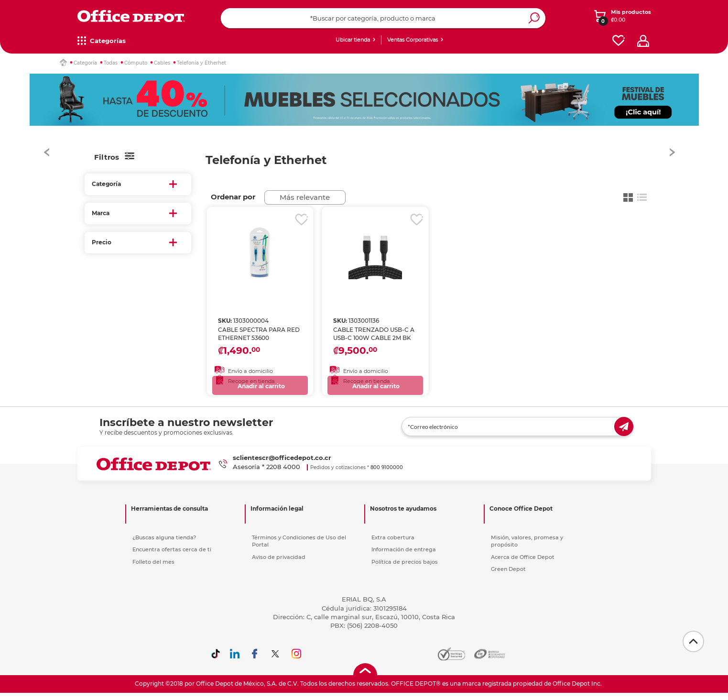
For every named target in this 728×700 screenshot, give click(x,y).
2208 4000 (283, 471)
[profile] (643, 41)
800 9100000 (387, 472)
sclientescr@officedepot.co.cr (282, 462)
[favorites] (619, 41)
